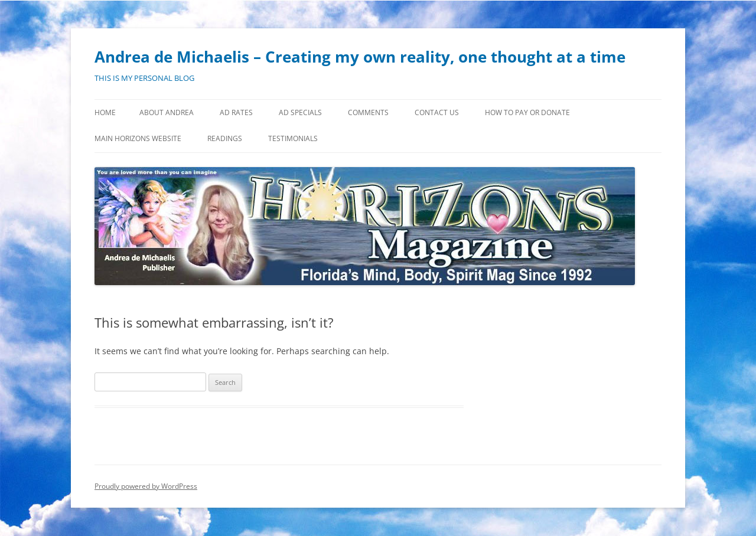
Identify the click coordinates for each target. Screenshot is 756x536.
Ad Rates (236, 112)
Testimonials (293, 138)
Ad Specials (300, 112)
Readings (225, 138)
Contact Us (437, 112)
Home (105, 112)
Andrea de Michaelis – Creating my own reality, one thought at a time (360, 57)
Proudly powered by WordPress (146, 486)
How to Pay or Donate (527, 112)
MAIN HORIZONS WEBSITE (138, 138)
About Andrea (167, 112)
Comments (368, 112)
